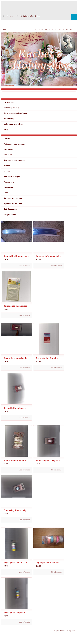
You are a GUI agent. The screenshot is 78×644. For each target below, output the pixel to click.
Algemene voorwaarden (13, 204)
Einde (73, 631)
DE (35, 30)
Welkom (7, 166)
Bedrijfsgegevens (11, 209)
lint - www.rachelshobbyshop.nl (39, 7)
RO (67, 30)
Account (8, 16)
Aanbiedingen (9, 182)
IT (53, 30)
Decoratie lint (9, 102)
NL (56, 30)
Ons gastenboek (10, 215)
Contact (7, 139)
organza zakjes (10, 119)
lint (4, 30)
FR (46, 30)
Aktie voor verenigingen (13, 198)
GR (50, 30)
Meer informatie (24, 266)
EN (39, 30)
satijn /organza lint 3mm (13, 124)
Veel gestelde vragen (12, 177)
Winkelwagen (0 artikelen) (29, 16)
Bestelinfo (8, 155)
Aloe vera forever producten (15, 160)
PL (60, 30)
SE (75, 30)
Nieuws (7, 171)
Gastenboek (8, 187)
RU (71, 30)
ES (42, 30)
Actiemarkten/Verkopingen (14, 144)
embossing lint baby (12, 108)
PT (64, 30)
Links (6, 193)
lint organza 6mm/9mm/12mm (16, 113)
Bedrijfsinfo (8, 149)
